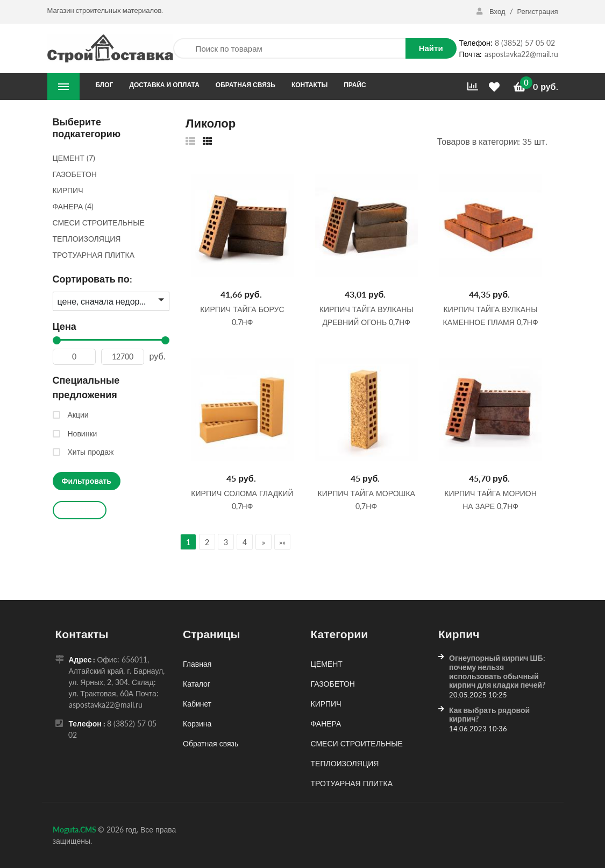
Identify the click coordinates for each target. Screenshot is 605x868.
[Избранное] (496, 87)
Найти (431, 48)
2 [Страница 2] (207, 542)
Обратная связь (211, 743)
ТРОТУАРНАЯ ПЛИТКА (352, 783)
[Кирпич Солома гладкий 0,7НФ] (242, 409)
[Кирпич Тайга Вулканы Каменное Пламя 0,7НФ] (491, 225)
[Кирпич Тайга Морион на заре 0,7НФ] (491, 409)
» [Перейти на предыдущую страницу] (264, 542)
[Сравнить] (473, 87)
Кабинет (197, 704)
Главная (197, 664)
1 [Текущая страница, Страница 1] (188, 542)
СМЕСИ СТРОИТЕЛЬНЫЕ (357, 743)
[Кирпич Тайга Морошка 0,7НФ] (366, 409)
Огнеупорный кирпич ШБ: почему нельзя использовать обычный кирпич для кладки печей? (497, 671)
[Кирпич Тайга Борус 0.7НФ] (242, 225)
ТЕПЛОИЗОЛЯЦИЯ (345, 763)
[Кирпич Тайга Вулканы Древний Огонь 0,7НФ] (366, 225)
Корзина (197, 724)
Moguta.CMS (75, 830)
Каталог (197, 684)
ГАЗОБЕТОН (333, 684)
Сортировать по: (92, 279)
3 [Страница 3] (226, 542)
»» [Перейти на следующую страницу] (282, 542)
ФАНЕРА (326, 724)
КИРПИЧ (326, 704)
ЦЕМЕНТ (327, 664)
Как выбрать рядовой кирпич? (489, 715)
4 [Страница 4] (245, 542)
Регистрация (538, 11)
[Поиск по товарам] (289, 49)
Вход (492, 11)
